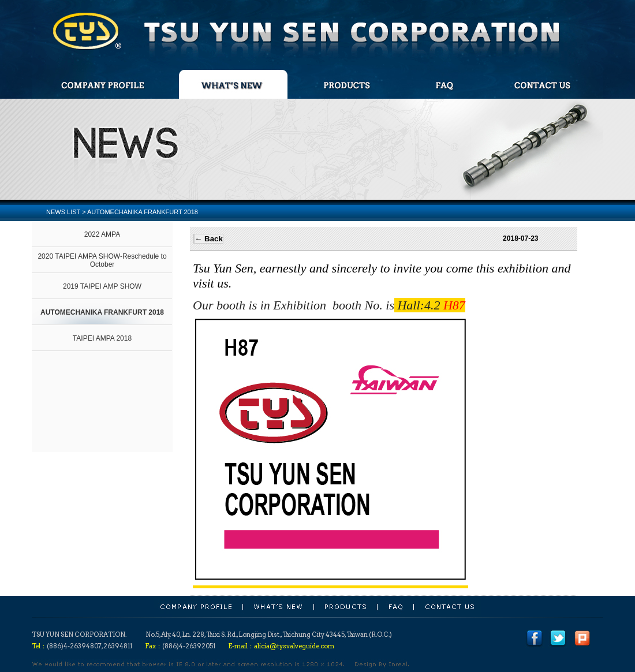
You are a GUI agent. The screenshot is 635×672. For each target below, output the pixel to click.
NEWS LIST (63, 212)
